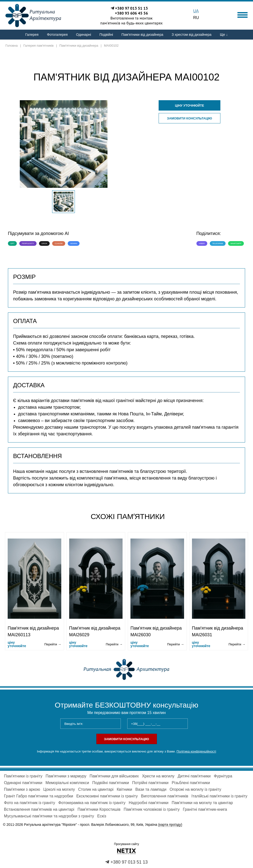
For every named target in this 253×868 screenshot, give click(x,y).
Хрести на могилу (158, 776)
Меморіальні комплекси (67, 783)
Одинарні (84, 35)
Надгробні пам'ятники (149, 803)
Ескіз (102, 816)
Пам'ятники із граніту (23, 776)
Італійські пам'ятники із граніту (219, 796)
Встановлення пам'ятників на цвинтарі (39, 809)
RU (196, 18)
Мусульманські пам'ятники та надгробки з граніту (49, 816)
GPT (12, 243)
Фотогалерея (57, 35)
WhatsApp (236, 243)
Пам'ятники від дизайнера (142, 35)
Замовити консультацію (190, 118)
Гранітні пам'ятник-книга (205, 809)
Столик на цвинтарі (96, 789)
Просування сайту (127, 844)
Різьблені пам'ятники (191, 783)
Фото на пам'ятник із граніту (30, 803)
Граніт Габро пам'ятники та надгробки (39, 796)
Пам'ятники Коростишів (99, 809)
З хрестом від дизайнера (192, 35)
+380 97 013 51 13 (132, 8)
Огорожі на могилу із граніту (196, 789)
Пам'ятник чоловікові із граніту (151, 809)
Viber (202, 243)
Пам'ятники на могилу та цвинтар (202, 803)
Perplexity (28, 243)
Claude (59, 243)
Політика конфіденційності (196, 751)
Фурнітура (223, 776)
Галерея (32, 35)
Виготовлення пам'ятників (165, 796)
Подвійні (106, 35)
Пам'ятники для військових (114, 776)
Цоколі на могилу (59, 789)
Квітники (124, 789)
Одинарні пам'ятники (23, 783)
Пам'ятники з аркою (22, 789)
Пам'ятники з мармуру (66, 776)
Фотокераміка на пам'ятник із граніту (92, 803)
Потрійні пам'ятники (150, 783)
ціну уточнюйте (190, 106)
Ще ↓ (224, 35)
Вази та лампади (151, 789)
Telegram (218, 243)
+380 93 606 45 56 (131, 13)
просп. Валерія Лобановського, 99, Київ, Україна (131, 825)
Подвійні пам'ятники (111, 783)
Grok (44, 243)
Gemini (74, 243)
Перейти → (53, 644)
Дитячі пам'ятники (194, 776)
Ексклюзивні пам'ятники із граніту (107, 796)
